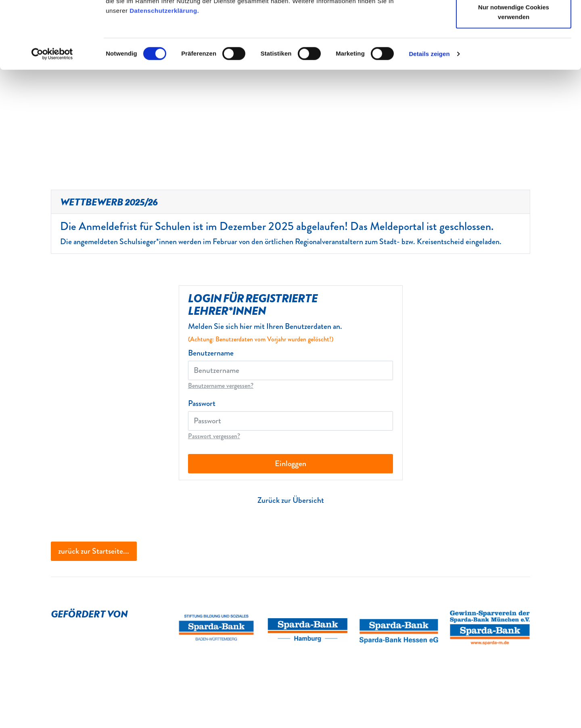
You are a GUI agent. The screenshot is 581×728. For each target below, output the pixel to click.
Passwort (202, 404)
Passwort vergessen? (214, 436)
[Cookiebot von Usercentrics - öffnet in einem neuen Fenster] (52, 121)
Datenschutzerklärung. (164, 78)
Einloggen (290, 463)
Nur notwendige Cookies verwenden (514, 79)
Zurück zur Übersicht (291, 500)
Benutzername (211, 353)
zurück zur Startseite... (94, 551)
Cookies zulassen (514, 21)
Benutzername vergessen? (221, 386)
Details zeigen (429, 121)
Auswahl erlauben (514, 48)
